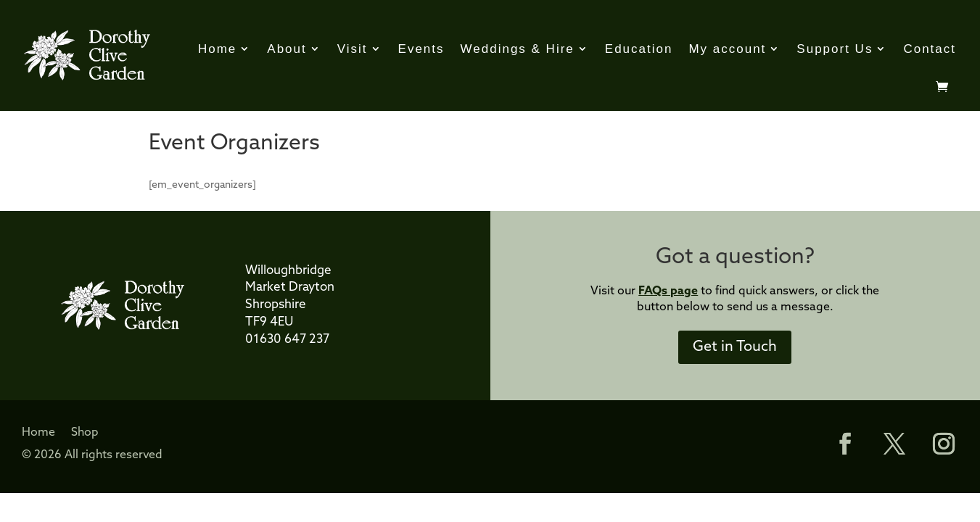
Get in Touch (735, 347)
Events (421, 49)
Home (217, 49)
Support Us (835, 49)
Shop (85, 433)
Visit (353, 49)
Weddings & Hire (518, 49)
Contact (930, 49)
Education (639, 49)
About (287, 49)
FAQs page (668, 291)
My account (727, 49)
